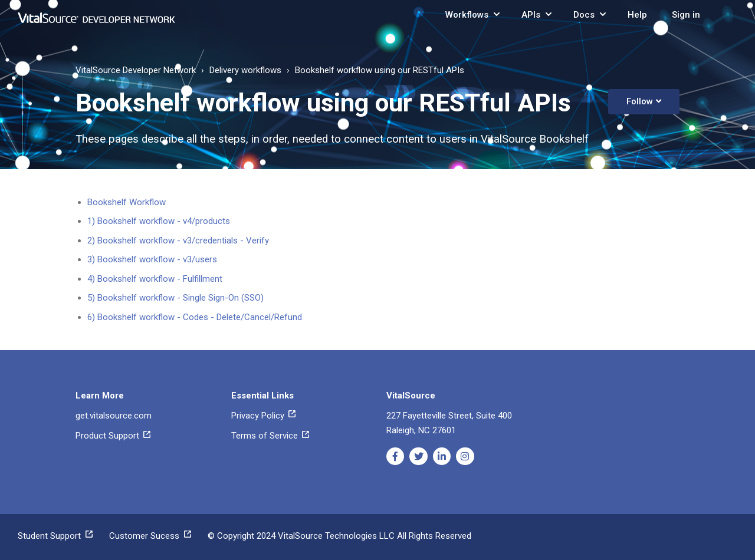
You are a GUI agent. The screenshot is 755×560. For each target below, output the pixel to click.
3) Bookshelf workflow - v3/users (152, 259)
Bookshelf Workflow (127, 202)
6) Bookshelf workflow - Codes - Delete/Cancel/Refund (195, 317)
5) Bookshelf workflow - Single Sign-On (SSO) (175, 298)
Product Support (113, 436)
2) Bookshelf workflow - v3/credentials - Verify (178, 241)
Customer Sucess (150, 536)
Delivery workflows (245, 70)
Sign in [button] (686, 15)
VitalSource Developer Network (136, 70)
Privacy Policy (263, 416)
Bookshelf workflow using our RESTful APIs (380, 70)
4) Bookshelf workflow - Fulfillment (155, 279)
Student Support (55, 536)
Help (637, 15)
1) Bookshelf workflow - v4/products (159, 221)
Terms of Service (270, 436)
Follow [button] (640, 101)
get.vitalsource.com (114, 416)
